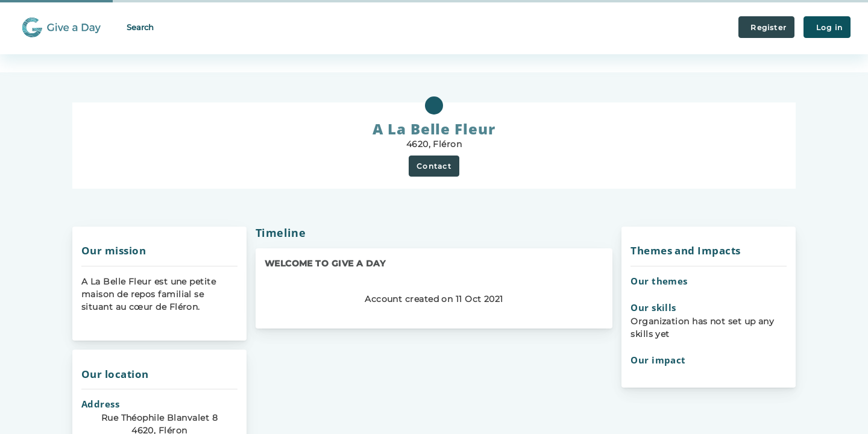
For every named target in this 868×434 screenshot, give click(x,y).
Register (766, 27)
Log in (827, 27)
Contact (434, 166)
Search (140, 27)
